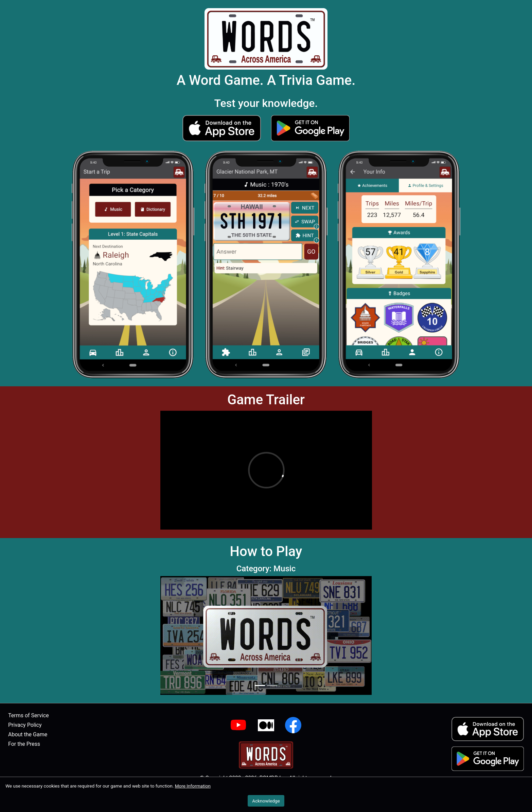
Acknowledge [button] (266, 801)
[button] (222, 128)
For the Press (24, 744)
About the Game (28, 734)
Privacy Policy (25, 725)
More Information (193, 786)
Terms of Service (29, 715)
